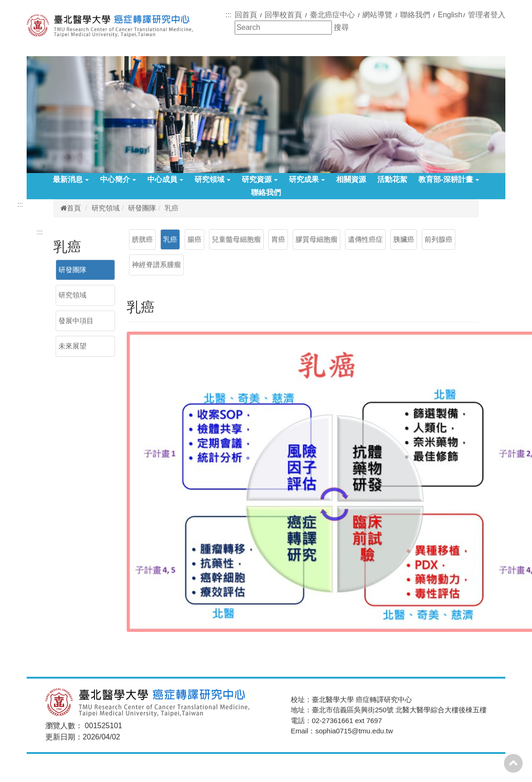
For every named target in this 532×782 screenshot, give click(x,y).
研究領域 (212, 179)
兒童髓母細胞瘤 (236, 239)
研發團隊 (142, 208)
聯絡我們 (266, 192)
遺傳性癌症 (365, 239)
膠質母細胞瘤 (316, 239)
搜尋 (341, 27)
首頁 (71, 208)
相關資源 (351, 179)
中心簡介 (118, 179)
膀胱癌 (142, 239)
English (450, 15)
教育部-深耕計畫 (449, 179)
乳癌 (170, 239)
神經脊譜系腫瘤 (156, 264)
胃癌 (278, 239)
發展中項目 (76, 321)
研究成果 (307, 179)
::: (228, 15)
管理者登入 (487, 15)
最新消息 (71, 179)
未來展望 (72, 346)
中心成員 (165, 179)
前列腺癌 (439, 239)
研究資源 (260, 179)
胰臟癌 (404, 239)
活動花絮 (392, 179)
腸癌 (194, 239)
